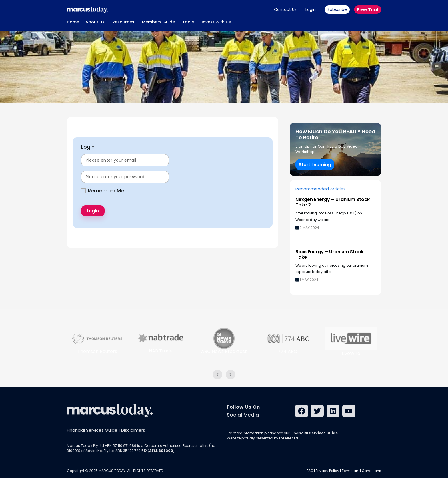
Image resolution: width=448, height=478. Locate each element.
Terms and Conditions (361, 471)
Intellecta (289, 438)
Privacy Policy (327, 471)
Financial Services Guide (92, 430)
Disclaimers (133, 430)
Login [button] (311, 9)
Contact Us (285, 9)
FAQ (310, 471)
